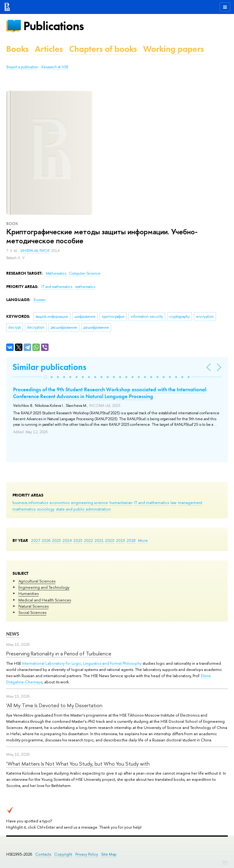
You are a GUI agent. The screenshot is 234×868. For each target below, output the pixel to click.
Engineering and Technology (44, 587)
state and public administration (83, 509)
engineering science (89, 502)
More (143, 540)
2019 (121, 540)
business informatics (30, 502)
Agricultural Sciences (37, 581)
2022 (89, 540)
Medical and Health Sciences (45, 600)
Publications (54, 26)
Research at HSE (55, 67)
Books (17, 49)
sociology (46, 509)
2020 (110, 540)
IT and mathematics (152, 502)
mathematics (24, 509)
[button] (45, 377)
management (190, 502)
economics (59, 502)
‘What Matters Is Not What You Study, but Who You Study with (78, 764)
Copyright (63, 854)
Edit (225, 862)
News (13, 634)
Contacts (43, 854)
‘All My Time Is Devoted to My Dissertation (54, 705)
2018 (131, 540)
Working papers (173, 49)
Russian (40, 300)
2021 (99, 540)
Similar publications (49, 367)
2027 (36, 540)
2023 (78, 540)
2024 (67, 540)
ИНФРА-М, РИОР (35, 251)
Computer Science (85, 273)
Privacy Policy (87, 854)
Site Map (109, 854)
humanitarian (121, 502)
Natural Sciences (33, 606)
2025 (56, 540)
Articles (49, 49)
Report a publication (22, 67)
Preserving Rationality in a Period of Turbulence (59, 653)
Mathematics (56, 273)
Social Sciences (32, 612)
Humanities (28, 593)
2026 (46, 540)
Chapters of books (103, 49)
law (173, 502)
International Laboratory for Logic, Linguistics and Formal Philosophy (82, 663)
